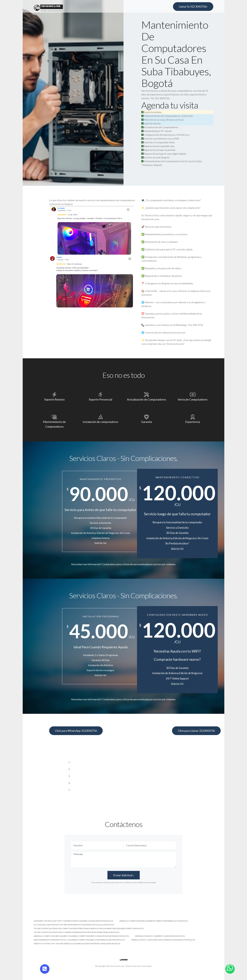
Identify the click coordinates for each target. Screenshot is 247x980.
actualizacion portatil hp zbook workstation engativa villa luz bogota (74, 925)
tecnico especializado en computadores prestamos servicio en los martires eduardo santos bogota (89, 928)
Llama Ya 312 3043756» (193, 6)
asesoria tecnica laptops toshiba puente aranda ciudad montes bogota (73, 921)
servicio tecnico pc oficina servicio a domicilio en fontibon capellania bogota (77, 944)
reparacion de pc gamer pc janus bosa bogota (160, 936)
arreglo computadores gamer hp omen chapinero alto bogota (154, 921)
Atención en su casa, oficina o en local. (163, 120)
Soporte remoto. (151, 123)
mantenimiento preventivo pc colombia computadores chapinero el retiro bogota (79, 940)
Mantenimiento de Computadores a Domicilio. (167, 116)
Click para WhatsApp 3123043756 (76, 731)
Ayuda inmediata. (152, 112)
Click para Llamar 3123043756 (196, 731)
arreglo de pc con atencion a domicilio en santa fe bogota (163, 940)
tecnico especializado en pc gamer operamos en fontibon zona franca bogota (77, 932)
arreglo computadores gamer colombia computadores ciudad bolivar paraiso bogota (81, 936)
